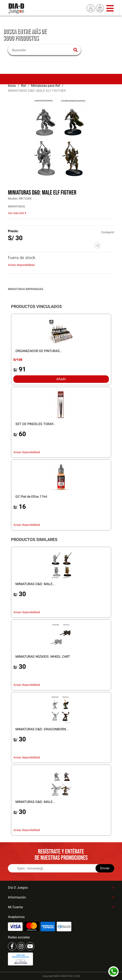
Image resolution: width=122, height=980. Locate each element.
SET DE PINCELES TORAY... (36, 424)
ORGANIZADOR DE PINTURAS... (39, 351)
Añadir (61, 379)
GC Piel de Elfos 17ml (31, 497)
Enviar (105, 868)
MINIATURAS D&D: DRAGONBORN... (42, 729)
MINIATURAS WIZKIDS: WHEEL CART (43, 657)
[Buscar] (42, 50)
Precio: (13, 231)
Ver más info (17, 213)
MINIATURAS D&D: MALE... (35, 584)
